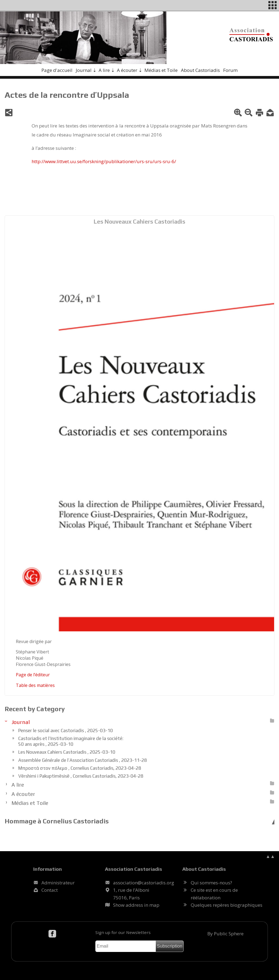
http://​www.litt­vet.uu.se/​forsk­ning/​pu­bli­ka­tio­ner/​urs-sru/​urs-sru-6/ (104, 161)
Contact (50, 890)
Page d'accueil (57, 70)
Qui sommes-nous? (211, 883)
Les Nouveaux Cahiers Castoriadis (139, 222)
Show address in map (136, 905)
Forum (230, 70)
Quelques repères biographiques (227, 905)
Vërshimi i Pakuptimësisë (81, 776)
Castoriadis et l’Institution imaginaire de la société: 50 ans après (71, 741)
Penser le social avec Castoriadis (66, 731)
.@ (144, 883)
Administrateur (58, 883)
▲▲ (270, 856)
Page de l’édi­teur (33, 675)
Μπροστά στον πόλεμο (80, 768)
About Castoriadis (200, 70)
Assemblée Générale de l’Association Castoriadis (83, 760)
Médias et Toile (161, 70)
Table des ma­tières (35, 685)
